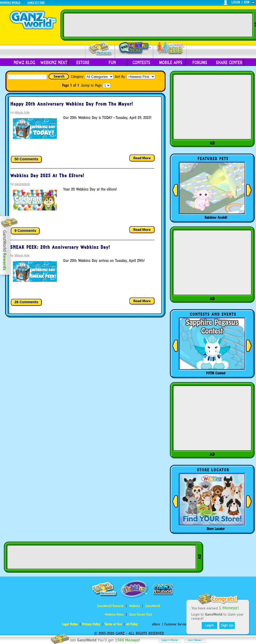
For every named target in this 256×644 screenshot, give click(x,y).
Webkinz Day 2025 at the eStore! (47, 176)
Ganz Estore (36, 2)
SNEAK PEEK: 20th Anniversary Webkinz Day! (60, 247)
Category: (77, 77)
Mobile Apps (171, 63)
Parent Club (170, 48)
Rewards (100, 49)
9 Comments (25, 231)
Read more (142, 158)
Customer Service (175, 624)
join (247, 2)
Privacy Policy (91, 624)
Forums (200, 63)
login (236, 2)
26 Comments (26, 302)
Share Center (229, 63)
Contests (141, 63)
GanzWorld (153, 606)
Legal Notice (70, 624)
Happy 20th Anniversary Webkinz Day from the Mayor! (72, 104)
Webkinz (134, 606)
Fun (112, 63)
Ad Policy (132, 624)
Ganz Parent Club (141, 614)
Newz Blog (24, 63)
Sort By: (120, 77)
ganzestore (22, 184)
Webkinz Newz (134, 48)
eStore (83, 63)
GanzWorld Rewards (110, 606)
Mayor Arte (22, 112)
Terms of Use (113, 624)
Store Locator (216, 529)
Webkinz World (10, 2)
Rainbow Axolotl (216, 217)
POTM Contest (216, 373)
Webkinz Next (54, 63)
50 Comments (26, 159)
